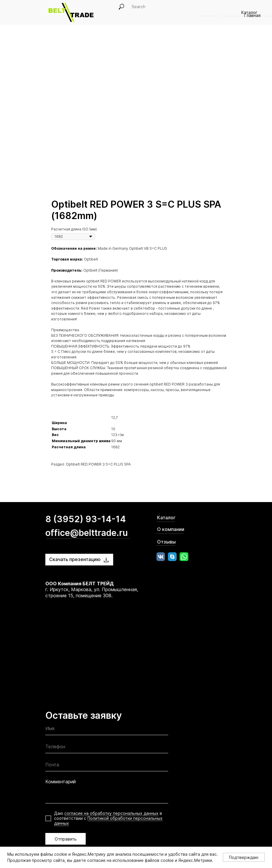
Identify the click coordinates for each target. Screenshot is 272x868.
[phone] (107, 748)
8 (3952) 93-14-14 (86, 519)
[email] (107, 766)
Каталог (166, 518)
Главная (252, 15)
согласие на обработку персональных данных (111, 813)
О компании (171, 529)
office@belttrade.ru (87, 533)
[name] (107, 730)
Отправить (66, 839)
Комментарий (61, 782)
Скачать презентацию (75, 559)
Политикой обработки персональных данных (108, 821)
